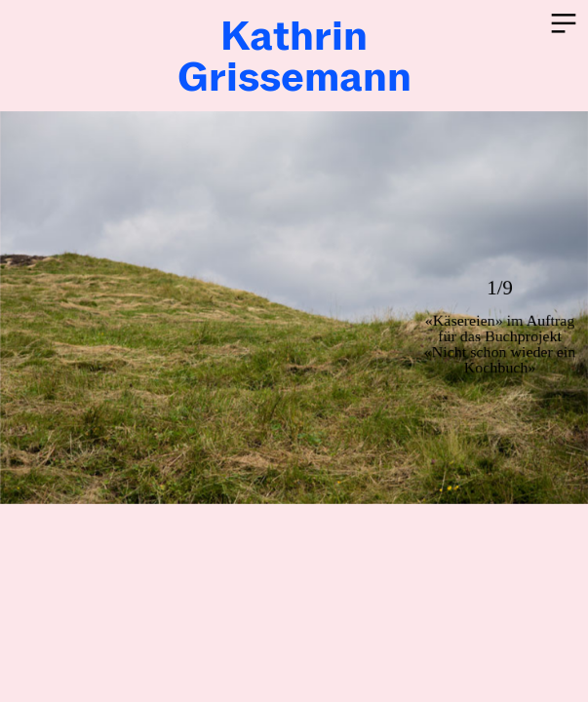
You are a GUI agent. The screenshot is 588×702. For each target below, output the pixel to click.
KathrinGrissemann (294, 56)
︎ (564, 24)
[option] (294, 308)
